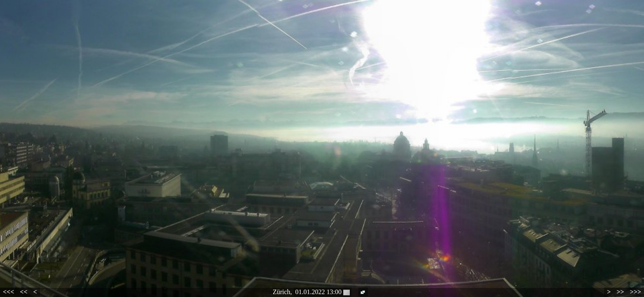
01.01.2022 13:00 (323, 292)
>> (620, 292)
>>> (636, 292)
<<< (8, 292)
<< (23, 292)
